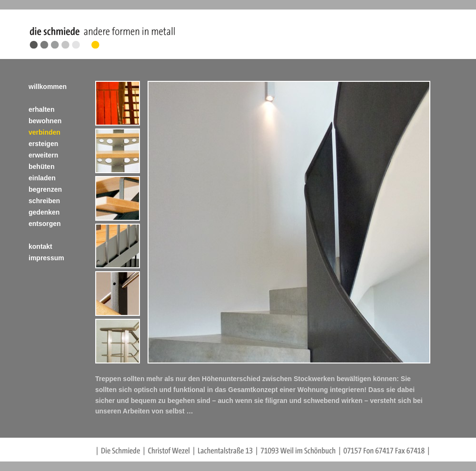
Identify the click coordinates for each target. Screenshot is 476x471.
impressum (46, 258)
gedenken (44, 212)
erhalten (41, 109)
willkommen (48, 87)
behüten (41, 167)
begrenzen (45, 189)
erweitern (43, 155)
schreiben (44, 201)
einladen (42, 178)
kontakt (40, 246)
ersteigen (43, 144)
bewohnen (45, 121)
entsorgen (45, 224)
